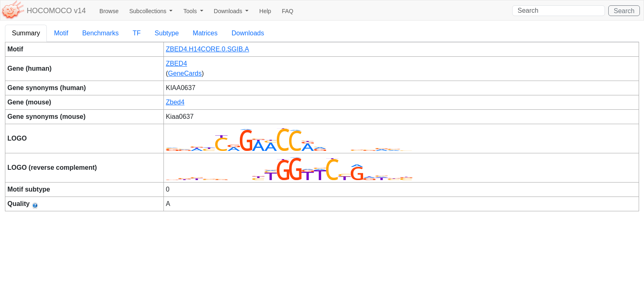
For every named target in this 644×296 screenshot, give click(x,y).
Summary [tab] (26, 33)
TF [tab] (137, 33)
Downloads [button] (229, 11)
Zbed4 (175, 102)
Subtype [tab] (167, 33)
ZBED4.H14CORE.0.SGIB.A (208, 49)
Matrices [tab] (205, 33)
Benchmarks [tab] (100, 33)
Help (265, 11)
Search (624, 11)
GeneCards (185, 73)
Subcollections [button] (149, 11)
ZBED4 (177, 64)
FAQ (287, 11)
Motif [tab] (61, 33)
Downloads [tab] (248, 33)
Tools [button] (191, 11)
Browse (109, 11)
